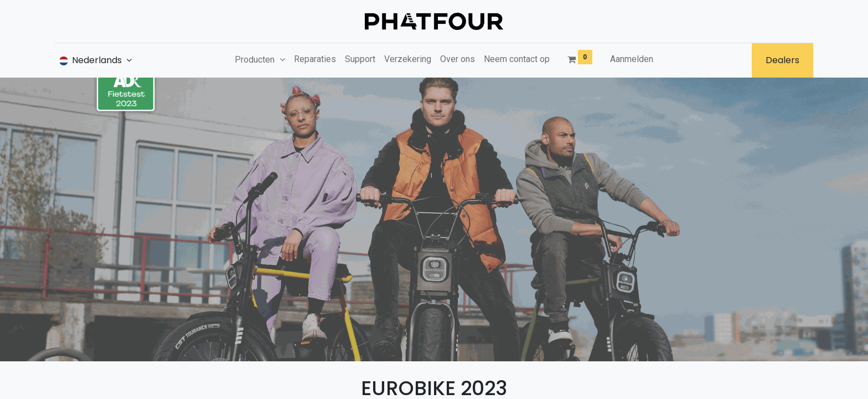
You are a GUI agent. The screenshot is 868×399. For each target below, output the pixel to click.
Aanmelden (632, 59)
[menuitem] (315, 59)
